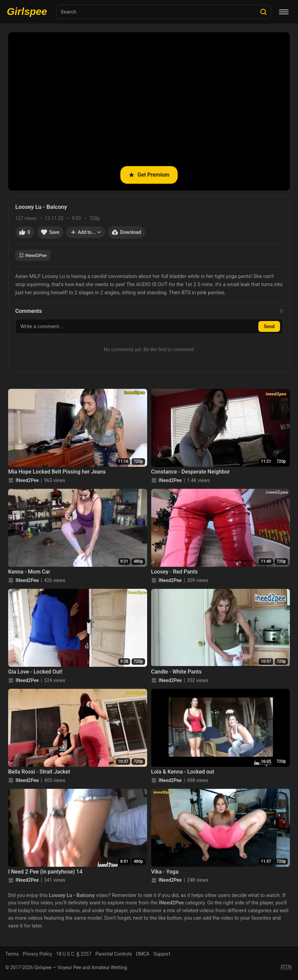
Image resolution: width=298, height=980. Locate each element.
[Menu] (284, 12)
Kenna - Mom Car (29, 572)
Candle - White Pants (176, 672)
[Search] (263, 12)
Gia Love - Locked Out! (35, 672)
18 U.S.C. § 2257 (74, 954)
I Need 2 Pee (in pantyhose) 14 (45, 872)
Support (162, 954)
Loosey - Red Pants (175, 572)
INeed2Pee (33, 255)
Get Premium (149, 175)
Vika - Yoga (165, 872)
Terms (12, 954)
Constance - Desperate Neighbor (191, 472)
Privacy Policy (37, 954)
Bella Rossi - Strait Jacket (39, 772)
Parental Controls (114, 954)
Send (269, 326)
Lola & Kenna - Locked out (183, 772)
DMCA (143, 954)
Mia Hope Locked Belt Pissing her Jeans (57, 472)
